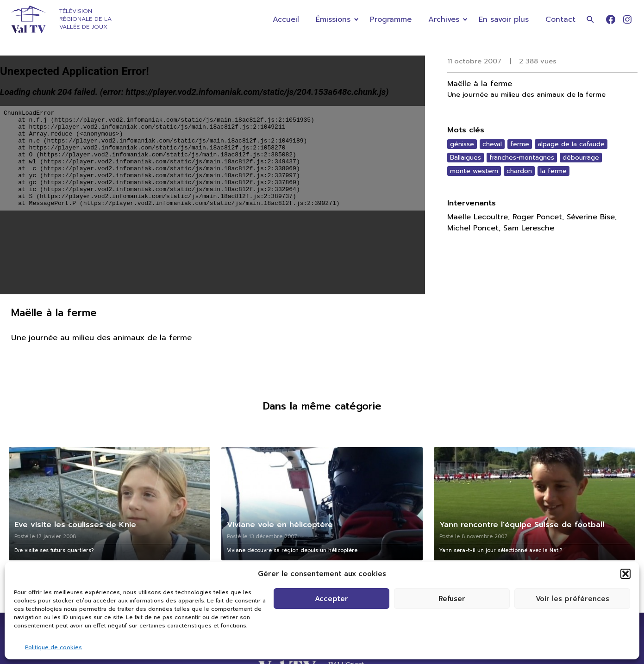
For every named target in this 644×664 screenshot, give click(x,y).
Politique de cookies (53, 647)
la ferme (553, 171)
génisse (462, 144)
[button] (625, 574)
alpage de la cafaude (571, 144)
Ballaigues (466, 158)
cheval (492, 144)
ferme (520, 144)
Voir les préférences (572, 599)
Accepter (331, 599)
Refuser (452, 599)
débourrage (581, 158)
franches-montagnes (522, 158)
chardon (519, 171)
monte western (474, 171)
